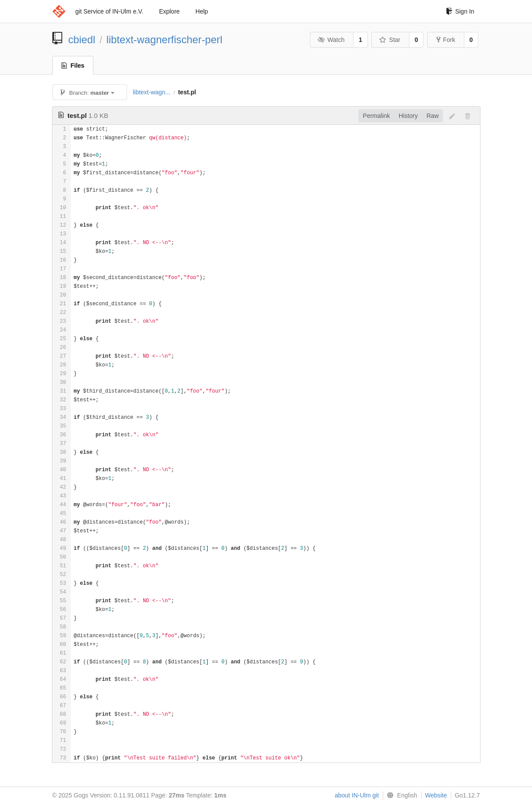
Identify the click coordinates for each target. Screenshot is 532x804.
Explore (169, 11)
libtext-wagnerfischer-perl (165, 40)
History (408, 116)
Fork (446, 40)
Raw (432, 116)
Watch (331, 40)
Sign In (460, 11)
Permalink (376, 116)
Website (436, 795)
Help (202, 11)
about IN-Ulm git (357, 795)
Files (73, 66)
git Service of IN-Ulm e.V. (110, 11)
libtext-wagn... (151, 92)
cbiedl (82, 40)
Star (390, 40)
